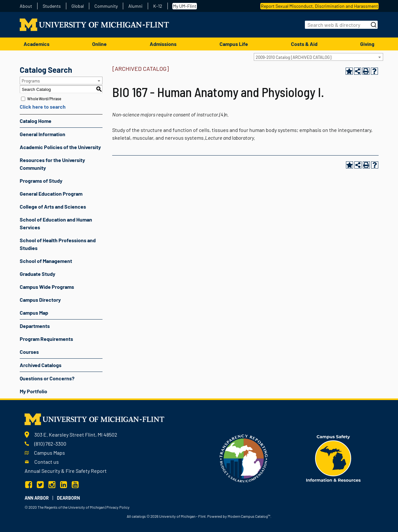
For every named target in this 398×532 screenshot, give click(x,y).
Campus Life (234, 44)
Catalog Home (36, 121)
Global (78, 6)
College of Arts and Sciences (53, 206)
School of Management (46, 261)
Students (52, 6)
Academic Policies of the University (60, 147)
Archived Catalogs (41, 365)
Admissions (163, 44)
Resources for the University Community (52, 164)
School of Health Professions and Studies (58, 244)
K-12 (158, 6)
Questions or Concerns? (47, 378)
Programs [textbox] (31, 81)
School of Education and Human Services (56, 223)
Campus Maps (49, 453)
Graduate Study (38, 274)
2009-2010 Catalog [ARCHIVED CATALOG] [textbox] (294, 57)
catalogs (139, 516)
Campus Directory (40, 300)
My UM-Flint (185, 6)
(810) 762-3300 (50, 444)
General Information (43, 134)
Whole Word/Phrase (44, 99)
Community (106, 6)
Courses (29, 352)
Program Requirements (46, 339)
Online (99, 44)
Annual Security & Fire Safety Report (66, 471)
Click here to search (43, 107)
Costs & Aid (304, 44)
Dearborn (68, 498)
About (26, 6)
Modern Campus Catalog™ (249, 516)
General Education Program (51, 194)
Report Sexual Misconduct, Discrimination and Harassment (319, 6)
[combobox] (318, 57)
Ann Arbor (37, 498)
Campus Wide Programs (47, 287)
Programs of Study (41, 181)
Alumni (135, 6)
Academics (37, 44)
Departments (35, 326)
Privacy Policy (118, 507)
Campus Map (34, 313)
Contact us (47, 462)
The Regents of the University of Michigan (71, 507)
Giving (367, 44)
